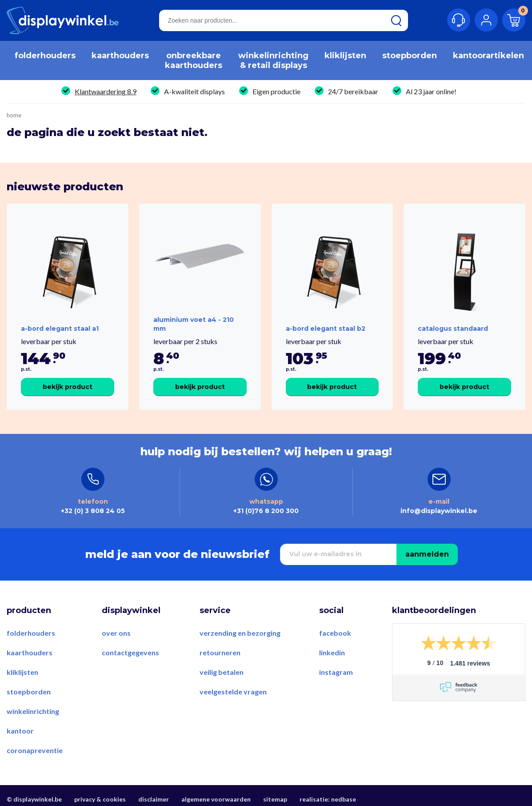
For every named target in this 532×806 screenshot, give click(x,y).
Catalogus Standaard (453, 329)
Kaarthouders (30, 652)
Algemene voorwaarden (216, 799)
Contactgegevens (130, 652)
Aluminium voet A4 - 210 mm (194, 324)
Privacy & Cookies (100, 799)
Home (14, 115)
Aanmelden (427, 554)
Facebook (335, 633)
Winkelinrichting (33, 711)
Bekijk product (68, 387)
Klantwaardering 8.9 (106, 91)
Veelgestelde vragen (233, 692)
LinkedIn (332, 652)
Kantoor (20, 731)
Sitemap (275, 799)
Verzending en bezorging (240, 633)
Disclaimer (154, 799)
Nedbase (344, 799)
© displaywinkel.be (34, 799)
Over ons (116, 633)
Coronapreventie (35, 750)
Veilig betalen (222, 672)
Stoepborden (29, 692)
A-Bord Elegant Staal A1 (60, 329)
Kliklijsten (22, 672)
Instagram (336, 672)
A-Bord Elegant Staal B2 (326, 329)
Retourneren (220, 652)
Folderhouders (31, 633)
